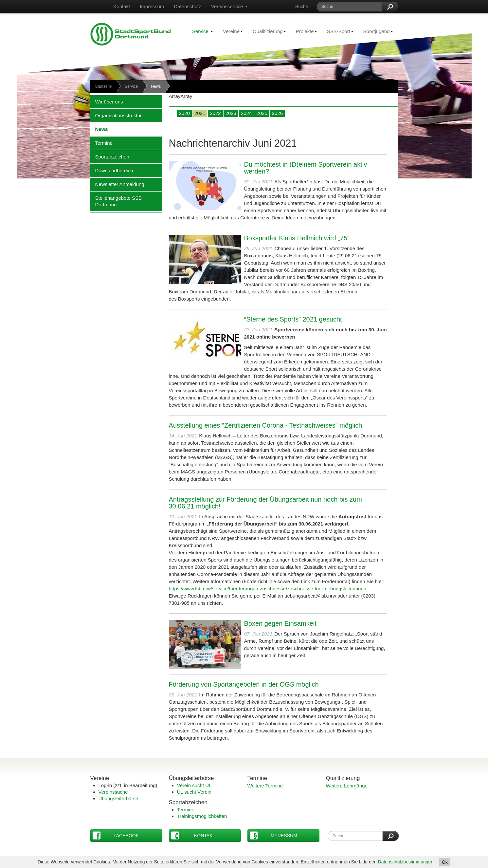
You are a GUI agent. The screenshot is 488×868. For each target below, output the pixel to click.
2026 (277, 113)
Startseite (104, 86)
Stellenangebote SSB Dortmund (116, 201)
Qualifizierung (267, 31)
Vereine (230, 31)
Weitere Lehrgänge (347, 786)
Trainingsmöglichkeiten (202, 816)
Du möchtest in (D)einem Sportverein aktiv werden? (306, 168)
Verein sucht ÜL (194, 785)
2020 (184, 113)
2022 (215, 113)
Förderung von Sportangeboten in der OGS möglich (244, 684)
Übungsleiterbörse (118, 798)
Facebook (116, 835)
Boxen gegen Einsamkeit (280, 623)
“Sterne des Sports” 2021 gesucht (293, 319)
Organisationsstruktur (116, 115)
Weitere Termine (265, 786)
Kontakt (122, 6)
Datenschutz (187, 6)
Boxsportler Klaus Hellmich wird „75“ (297, 238)
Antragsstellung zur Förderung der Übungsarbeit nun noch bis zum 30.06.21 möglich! (265, 503)
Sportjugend (376, 31)
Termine (101, 143)
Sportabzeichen (110, 157)
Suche (302, 7)
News (99, 129)
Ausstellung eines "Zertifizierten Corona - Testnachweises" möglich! (266, 425)
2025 (262, 113)
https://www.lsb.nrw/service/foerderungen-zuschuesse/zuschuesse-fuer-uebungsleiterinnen (268, 589)
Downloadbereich (112, 170)
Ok (445, 862)
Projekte (304, 31)
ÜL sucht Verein (194, 792)
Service (203, 31)
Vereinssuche (113, 792)
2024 (246, 113)
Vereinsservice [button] (229, 6)
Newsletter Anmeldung (117, 184)
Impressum (152, 6)
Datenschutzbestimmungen (406, 862)
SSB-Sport (338, 31)
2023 (231, 113)
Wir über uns (107, 102)
